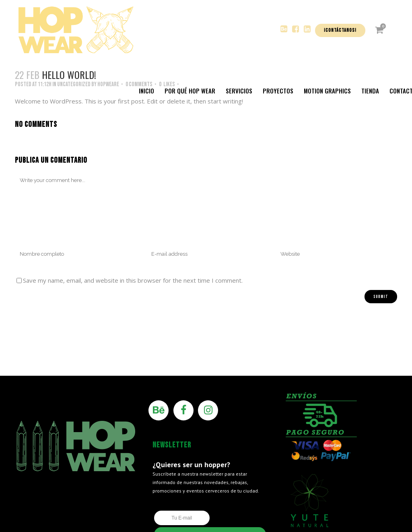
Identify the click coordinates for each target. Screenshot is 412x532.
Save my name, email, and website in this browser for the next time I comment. (133, 280)
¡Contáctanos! (340, 30)
